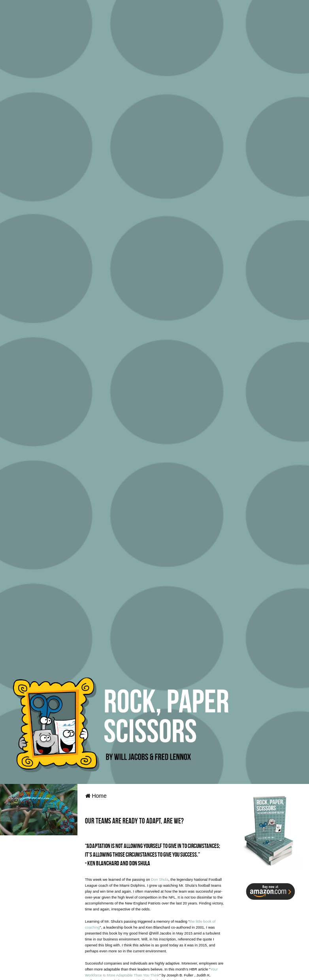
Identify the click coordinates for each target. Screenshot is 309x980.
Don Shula (160, 880)
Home (96, 796)
